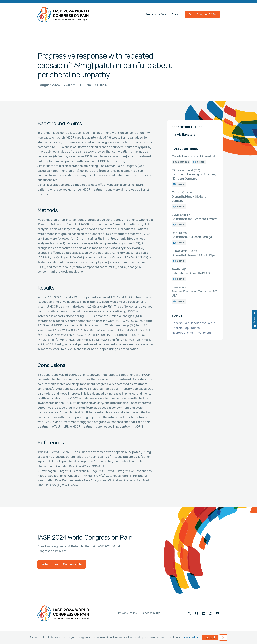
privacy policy (189, 638)
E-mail (201, 162)
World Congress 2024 (203, 14)
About (176, 14)
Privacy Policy (128, 613)
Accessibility (151, 613)
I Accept (210, 638)
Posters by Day (156, 14)
